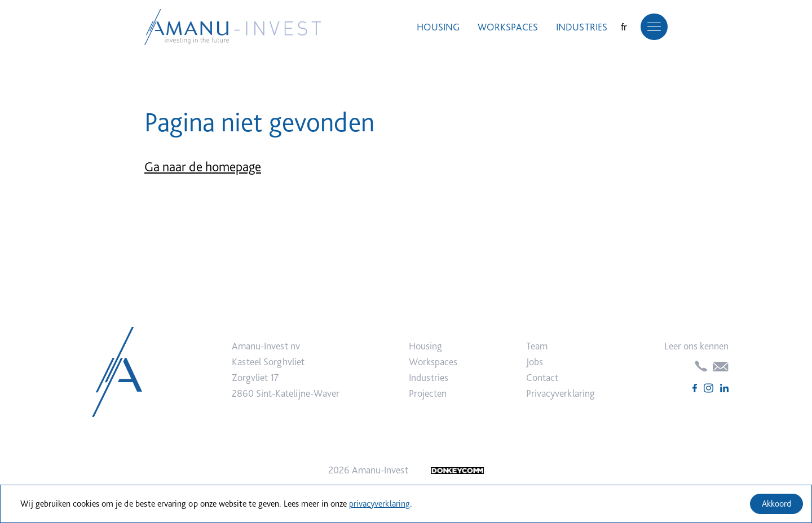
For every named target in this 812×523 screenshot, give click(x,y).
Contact (542, 377)
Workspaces (508, 27)
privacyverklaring (379, 504)
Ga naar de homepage (203, 167)
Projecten (428, 393)
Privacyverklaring (561, 393)
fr (624, 27)
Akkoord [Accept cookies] (776, 504)
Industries (582, 27)
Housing (438, 27)
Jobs (535, 362)
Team (537, 346)
